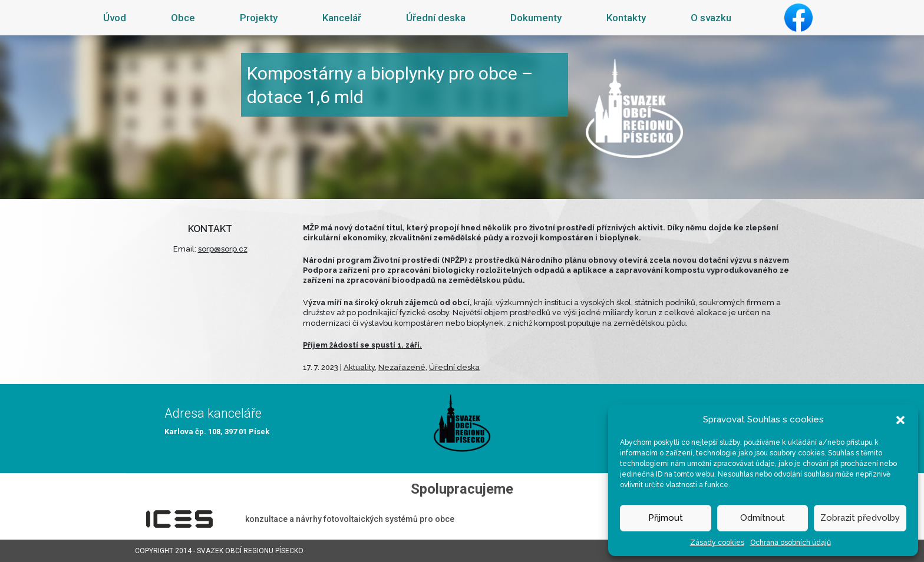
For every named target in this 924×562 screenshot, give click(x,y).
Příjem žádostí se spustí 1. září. (362, 345)
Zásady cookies (717, 543)
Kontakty (626, 18)
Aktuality (359, 367)
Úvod (115, 18)
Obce (183, 18)
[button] (900, 419)
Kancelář (342, 18)
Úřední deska (436, 18)
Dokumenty (536, 18)
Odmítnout (763, 518)
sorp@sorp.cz (223, 249)
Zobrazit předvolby (860, 518)
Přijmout (666, 518)
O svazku (711, 18)
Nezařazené (402, 367)
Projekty (259, 18)
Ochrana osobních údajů (791, 543)
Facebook (798, 18)
